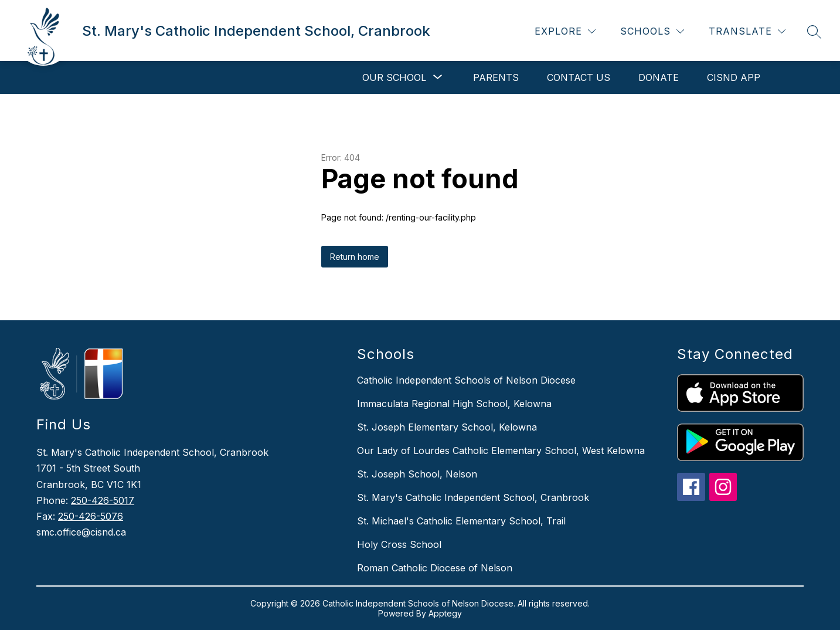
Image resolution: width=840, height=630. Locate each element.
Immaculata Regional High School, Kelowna (454, 404)
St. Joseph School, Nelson (417, 474)
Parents (496, 77)
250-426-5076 (91, 516)
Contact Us (579, 77)
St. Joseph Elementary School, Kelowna (447, 427)
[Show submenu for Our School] (394, 77)
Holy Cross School (399, 544)
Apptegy (445, 613)
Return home (355, 257)
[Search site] (814, 32)
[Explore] (565, 31)
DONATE (659, 77)
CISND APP (734, 77)
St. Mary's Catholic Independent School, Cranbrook (473, 497)
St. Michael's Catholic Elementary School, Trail (461, 521)
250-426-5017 (103, 500)
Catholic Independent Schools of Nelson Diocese (466, 380)
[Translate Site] (747, 31)
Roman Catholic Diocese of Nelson (435, 568)
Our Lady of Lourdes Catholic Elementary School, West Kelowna (501, 451)
